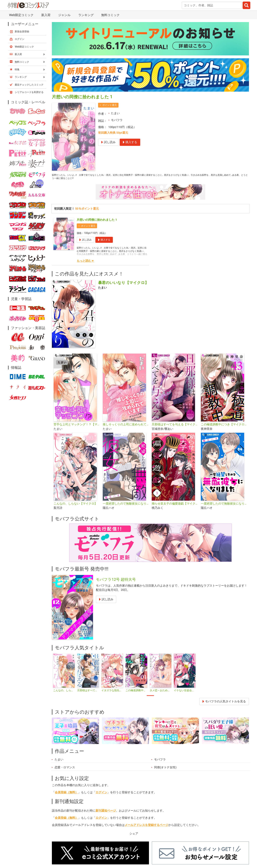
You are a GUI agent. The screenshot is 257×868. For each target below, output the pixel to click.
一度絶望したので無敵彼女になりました (126, 506)
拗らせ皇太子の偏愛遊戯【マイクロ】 (175, 506)
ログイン (101, 794)
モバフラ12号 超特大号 (116, 581)
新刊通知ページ (106, 813)
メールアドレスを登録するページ (146, 827)
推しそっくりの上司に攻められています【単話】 (126, 427)
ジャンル (64, 15)
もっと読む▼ (85, 263)
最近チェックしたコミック (29, 85)
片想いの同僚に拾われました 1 (97, 222)
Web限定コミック (21, 15)
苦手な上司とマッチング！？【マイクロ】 (77, 427)
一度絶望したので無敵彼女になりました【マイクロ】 (224, 506)
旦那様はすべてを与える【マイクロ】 (175, 427)
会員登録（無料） (66, 794)
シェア (134, 836)
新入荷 (46, 15)
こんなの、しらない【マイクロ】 (75, 506)
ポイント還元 (110, 105)
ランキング (86, 15)
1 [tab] (150, 698)
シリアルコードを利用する (29, 92)
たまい (115, 113)
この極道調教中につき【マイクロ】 (224, 427)
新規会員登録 (22, 31)
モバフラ (117, 120)
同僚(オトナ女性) (165, 769)
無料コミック (110, 15)
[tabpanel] (64, 675)
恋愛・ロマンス (65, 769)
